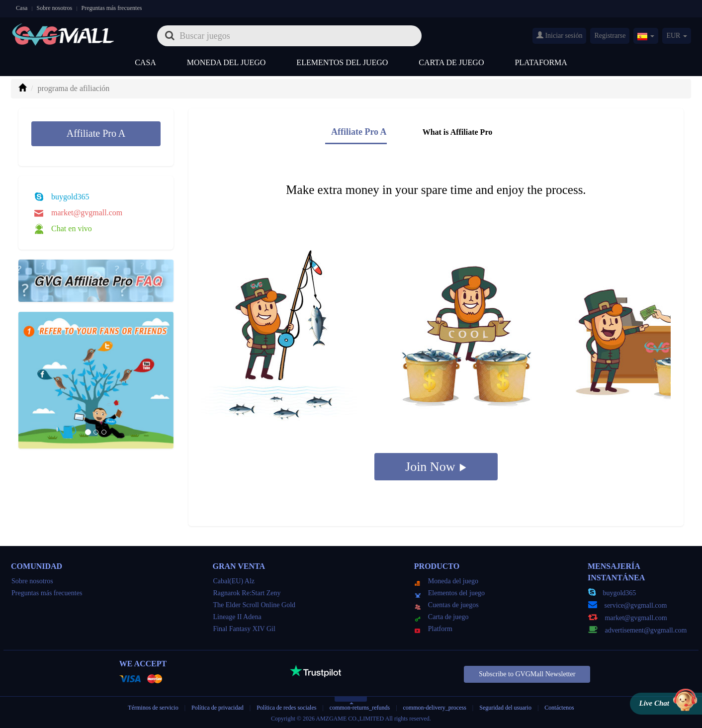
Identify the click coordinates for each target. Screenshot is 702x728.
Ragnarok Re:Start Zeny (247, 593)
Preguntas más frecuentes (111, 8)
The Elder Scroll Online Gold (254, 605)
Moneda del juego (226, 62)
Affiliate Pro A (96, 133)
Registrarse (610, 36)
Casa (22, 8)
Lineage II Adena (237, 617)
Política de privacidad (218, 708)
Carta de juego (451, 62)
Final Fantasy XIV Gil (244, 629)
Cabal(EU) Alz (234, 581)
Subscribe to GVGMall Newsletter (527, 674)
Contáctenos (559, 708)
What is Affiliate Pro (458, 132)
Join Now (436, 467)
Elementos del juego (342, 62)
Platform (434, 629)
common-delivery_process (435, 708)
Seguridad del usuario (505, 708)
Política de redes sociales (286, 708)
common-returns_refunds (360, 708)
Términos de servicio (153, 708)
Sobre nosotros (55, 8)
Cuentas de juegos (447, 605)
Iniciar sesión (560, 35)
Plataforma (541, 62)
